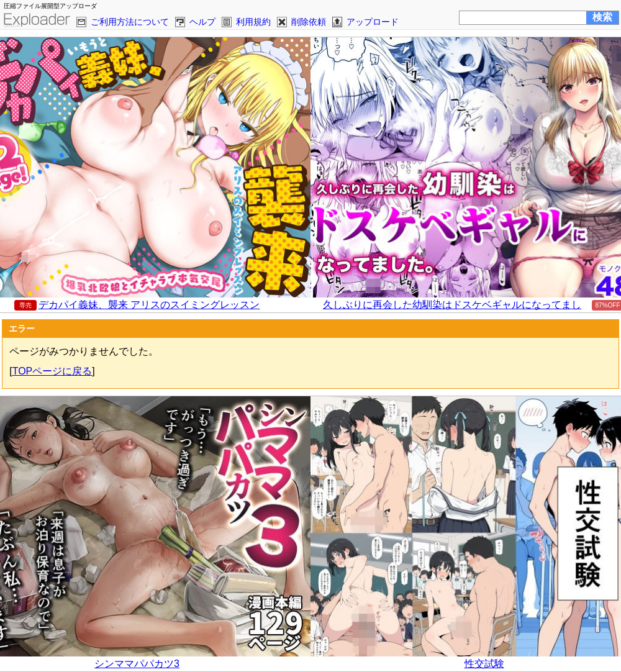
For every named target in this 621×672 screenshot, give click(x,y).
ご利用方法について (130, 22)
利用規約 (253, 22)
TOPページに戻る (52, 371)
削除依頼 (309, 22)
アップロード (373, 22)
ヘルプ (202, 22)
